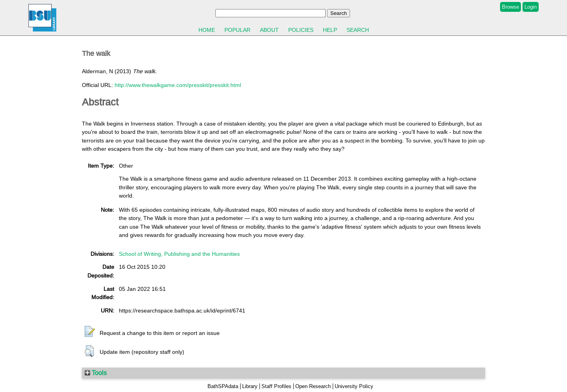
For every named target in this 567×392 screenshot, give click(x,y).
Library (250, 386)
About (269, 30)
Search (358, 30)
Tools (96, 373)
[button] (90, 332)
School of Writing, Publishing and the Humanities (179, 254)
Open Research (313, 386)
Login (531, 7)
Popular (237, 30)
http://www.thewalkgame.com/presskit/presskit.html (178, 85)
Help (330, 30)
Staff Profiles (276, 386)
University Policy (354, 386)
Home (207, 30)
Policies (301, 30)
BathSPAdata (223, 386)
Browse (510, 7)
